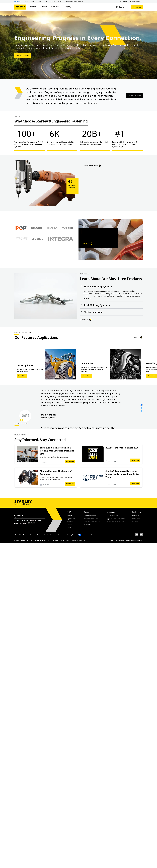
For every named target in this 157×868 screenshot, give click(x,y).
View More (87, 246)
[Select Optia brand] (52, 249)
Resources (56, 7)
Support (45, 7)
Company (68, 7)
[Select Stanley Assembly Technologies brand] (22, 260)
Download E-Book (93, 206)
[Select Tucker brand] (68, 249)
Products (34, 7)
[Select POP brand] (21, 249)
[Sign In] (120, 7)
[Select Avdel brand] (38, 260)
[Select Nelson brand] (37, 249)
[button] (26, 2)
